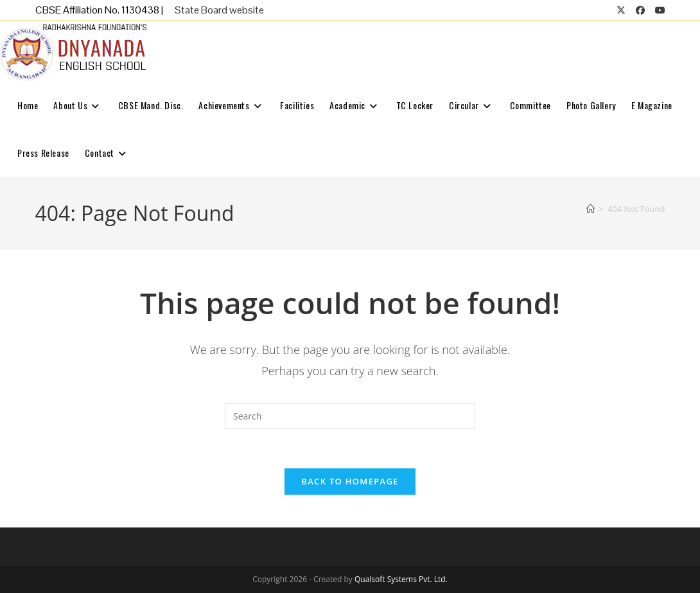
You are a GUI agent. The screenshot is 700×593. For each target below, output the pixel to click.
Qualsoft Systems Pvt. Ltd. (401, 579)
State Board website (219, 10)
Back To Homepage (350, 481)
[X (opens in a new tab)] (621, 10)
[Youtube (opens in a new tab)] (658, 10)
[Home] (591, 209)
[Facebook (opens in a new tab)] (640, 10)
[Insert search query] (350, 416)
